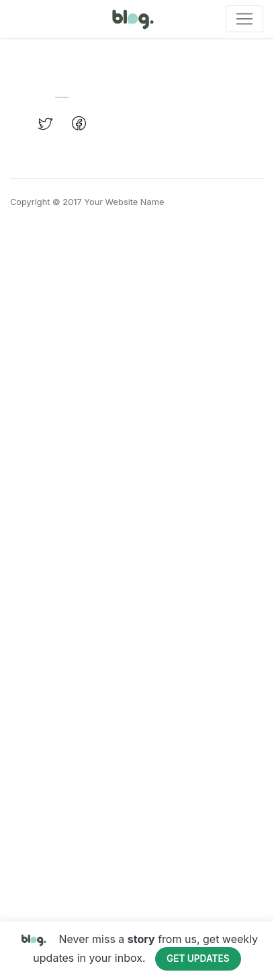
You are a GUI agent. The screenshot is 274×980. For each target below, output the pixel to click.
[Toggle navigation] (244, 19)
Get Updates (198, 958)
